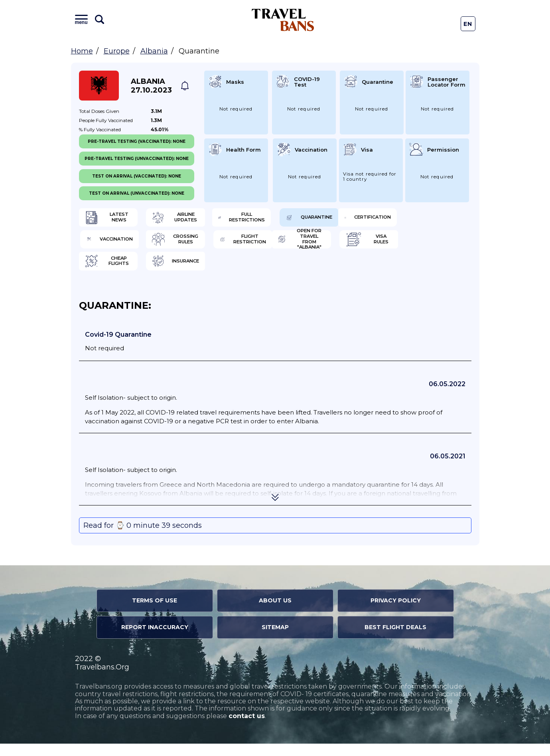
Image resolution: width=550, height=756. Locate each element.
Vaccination (219, 245)
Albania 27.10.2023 (151, 86)
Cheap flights (322, 271)
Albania (154, 51)
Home (82, 51)
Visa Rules (215, 271)
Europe (117, 51)
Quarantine (420, 219)
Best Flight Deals (395, 640)
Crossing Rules (324, 245)
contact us (247, 728)
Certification (120, 245)
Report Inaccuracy (155, 640)
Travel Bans (283, 20)
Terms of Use (155, 613)
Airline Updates (224, 219)
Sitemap (275, 640)
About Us (275, 613)
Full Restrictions (323, 219)
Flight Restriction (423, 245)
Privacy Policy (396, 613)
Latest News (118, 219)
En (468, 24)
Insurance (417, 271)
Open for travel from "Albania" (122, 271)
